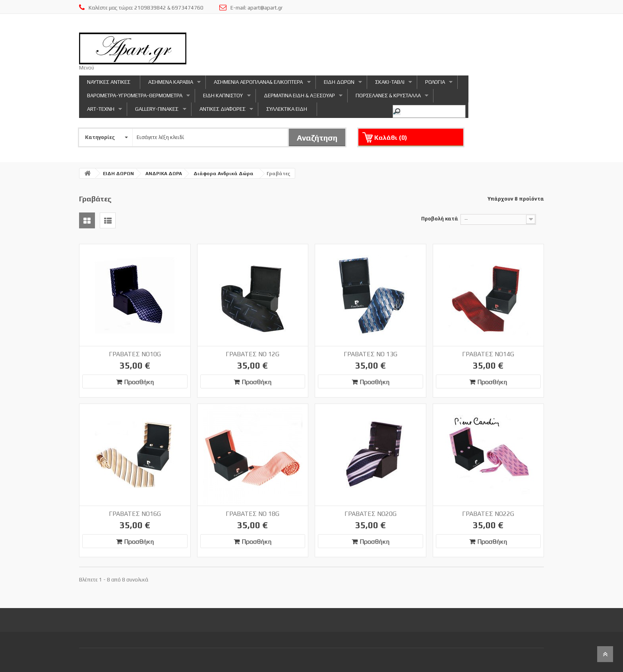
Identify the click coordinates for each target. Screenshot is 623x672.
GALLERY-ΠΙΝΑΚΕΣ (157, 111)
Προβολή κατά (440, 219)
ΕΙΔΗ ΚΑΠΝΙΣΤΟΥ (223, 98)
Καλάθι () (391, 138)
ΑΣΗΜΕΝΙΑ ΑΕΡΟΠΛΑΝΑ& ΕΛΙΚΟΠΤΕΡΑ (258, 84)
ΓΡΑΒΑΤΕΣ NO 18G (252, 514)
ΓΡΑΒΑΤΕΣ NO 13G (371, 354)
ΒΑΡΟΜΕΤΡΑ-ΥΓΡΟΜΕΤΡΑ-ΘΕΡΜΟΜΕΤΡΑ (134, 98)
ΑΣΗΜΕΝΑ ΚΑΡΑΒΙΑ (170, 84)
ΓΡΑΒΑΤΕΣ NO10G (135, 354)
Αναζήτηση (317, 138)
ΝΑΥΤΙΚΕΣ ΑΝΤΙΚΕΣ (109, 82)
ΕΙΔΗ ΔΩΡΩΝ (339, 84)
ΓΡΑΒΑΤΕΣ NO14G (488, 354)
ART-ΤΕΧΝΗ (101, 111)
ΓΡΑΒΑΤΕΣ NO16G (135, 514)
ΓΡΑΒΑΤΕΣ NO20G (371, 514)
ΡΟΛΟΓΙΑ (435, 84)
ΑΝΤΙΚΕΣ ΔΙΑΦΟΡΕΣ (222, 111)
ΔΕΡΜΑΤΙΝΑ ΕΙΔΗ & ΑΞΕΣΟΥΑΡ (299, 98)
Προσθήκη (135, 382)
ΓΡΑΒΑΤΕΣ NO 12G (252, 354)
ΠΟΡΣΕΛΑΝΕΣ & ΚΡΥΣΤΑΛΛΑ (388, 98)
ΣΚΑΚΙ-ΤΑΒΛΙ (390, 84)
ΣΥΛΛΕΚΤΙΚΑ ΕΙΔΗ (287, 109)
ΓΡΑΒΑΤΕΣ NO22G (488, 514)
